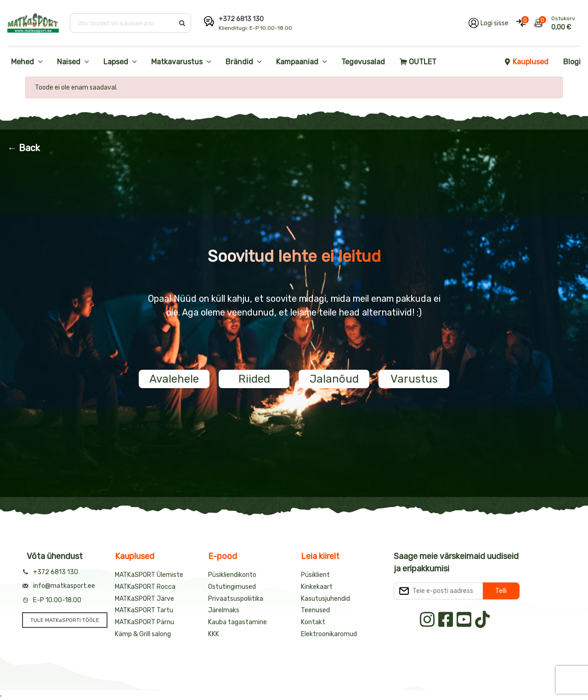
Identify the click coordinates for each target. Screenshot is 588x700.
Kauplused (526, 62)
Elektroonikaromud (329, 634)
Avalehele (174, 379)
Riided (254, 379)
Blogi (572, 62)
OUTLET (418, 62)
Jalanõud (334, 379)
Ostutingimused (232, 587)
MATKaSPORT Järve (144, 599)
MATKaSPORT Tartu (144, 610)
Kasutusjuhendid (325, 599)
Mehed (23, 62)
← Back (24, 148)
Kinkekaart (317, 587)
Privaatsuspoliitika (236, 599)
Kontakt (313, 622)
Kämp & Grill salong (143, 634)
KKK (214, 634)
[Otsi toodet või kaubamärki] (123, 23)
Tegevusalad (363, 62)
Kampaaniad (297, 62)
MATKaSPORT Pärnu (144, 622)
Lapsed (116, 62)
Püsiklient (315, 575)
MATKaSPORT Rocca (145, 587)
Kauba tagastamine (237, 622)
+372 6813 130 (241, 19)
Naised (69, 62)
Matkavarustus (177, 62)
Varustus (414, 379)
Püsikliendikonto (232, 575)
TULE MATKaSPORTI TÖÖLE (65, 620)
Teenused (315, 610)
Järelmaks (224, 610)
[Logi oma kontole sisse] (489, 23)
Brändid (239, 62)
